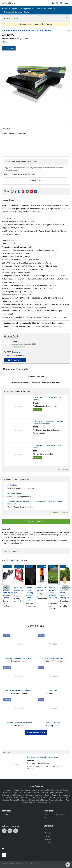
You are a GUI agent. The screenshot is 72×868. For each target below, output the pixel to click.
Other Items (8, 798)
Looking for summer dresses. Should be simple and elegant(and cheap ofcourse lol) (34, 503)
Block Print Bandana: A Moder (19, 690)
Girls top (53, 690)
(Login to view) (17, 352)
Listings (47, 830)
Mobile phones (12, 485)
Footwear (60, 798)
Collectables (7, 795)
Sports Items (18, 790)
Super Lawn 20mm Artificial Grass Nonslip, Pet (65, 593)
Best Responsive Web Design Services (43, 757)
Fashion (49, 24)
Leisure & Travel (62, 793)
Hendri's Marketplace (15, 355)
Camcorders (8, 790)
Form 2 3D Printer (41, 589)
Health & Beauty (44, 803)
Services (47, 839)
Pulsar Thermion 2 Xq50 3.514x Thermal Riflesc (8, 593)
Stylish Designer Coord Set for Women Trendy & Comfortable (48, 422)
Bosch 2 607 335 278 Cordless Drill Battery (47, 399)
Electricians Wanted (14, 493)
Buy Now (48, 833)
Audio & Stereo (62, 790)
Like (6, 42)
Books (42, 24)
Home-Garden (26, 24)
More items (63, 469)
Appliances (39, 795)
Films (27, 798)
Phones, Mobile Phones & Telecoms (43, 800)
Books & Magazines (48, 790)
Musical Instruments (32, 790)
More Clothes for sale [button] (36, 733)
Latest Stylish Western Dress (53, 658)
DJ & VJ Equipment (48, 793)
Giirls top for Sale (53, 723)
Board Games (19, 798)
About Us (6, 815)
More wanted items (60, 513)
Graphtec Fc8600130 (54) (19, 590)
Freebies (36, 793)
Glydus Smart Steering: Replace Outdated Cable (30, 594)
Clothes (48, 795)
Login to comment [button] (36, 376)
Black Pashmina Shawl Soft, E (19, 658)
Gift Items (61, 800)
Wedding (52, 798)
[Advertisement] (36, 146)
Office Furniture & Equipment (23, 795)
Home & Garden (9, 793)
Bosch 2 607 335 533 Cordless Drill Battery (47, 446)
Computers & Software (39, 798)
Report (8, 551)
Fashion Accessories (24, 793)
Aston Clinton (8, 39)
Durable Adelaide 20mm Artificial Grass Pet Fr (53, 594)
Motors (35, 24)
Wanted (47, 842)
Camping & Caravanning (61, 795)
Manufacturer (23, 800)
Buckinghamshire (22, 39)
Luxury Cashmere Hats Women (19, 723)
